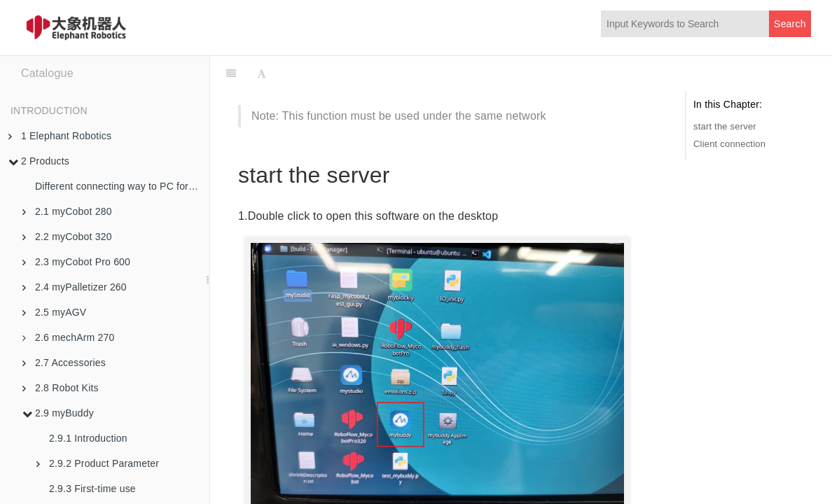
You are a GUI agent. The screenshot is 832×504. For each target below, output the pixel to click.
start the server (725, 126)
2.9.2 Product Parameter (98, 463)
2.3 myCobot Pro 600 (76, 262)
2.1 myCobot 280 (67, 211)
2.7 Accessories (64, 363)
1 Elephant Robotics (60, 136)
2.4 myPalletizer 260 (75, 287)
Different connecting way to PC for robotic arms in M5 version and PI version (122, 186)
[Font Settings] (262, 73)
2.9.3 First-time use (92, 489)
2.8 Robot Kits (61, 388)
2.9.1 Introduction (88, 438)
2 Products (39, 161)
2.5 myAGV (54, 312)
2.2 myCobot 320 (67, 237)
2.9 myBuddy (58, 413)
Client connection (729, 144)
